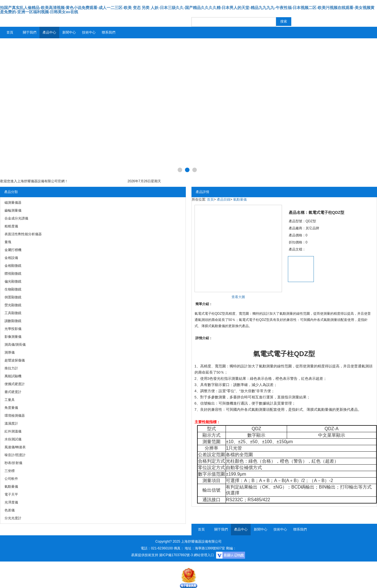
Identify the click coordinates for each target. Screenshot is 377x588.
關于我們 (30, 32)
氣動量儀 (240, 199)
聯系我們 (109, 32)
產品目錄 (224, 199)
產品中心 (49, 32)
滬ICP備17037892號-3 (176, 555)
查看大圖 (238, 297)
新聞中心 (69, 32)
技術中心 (89, 32)
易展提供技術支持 (145, 555)
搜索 (284, 21)
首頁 (10, 32)
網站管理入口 (204, 555)
